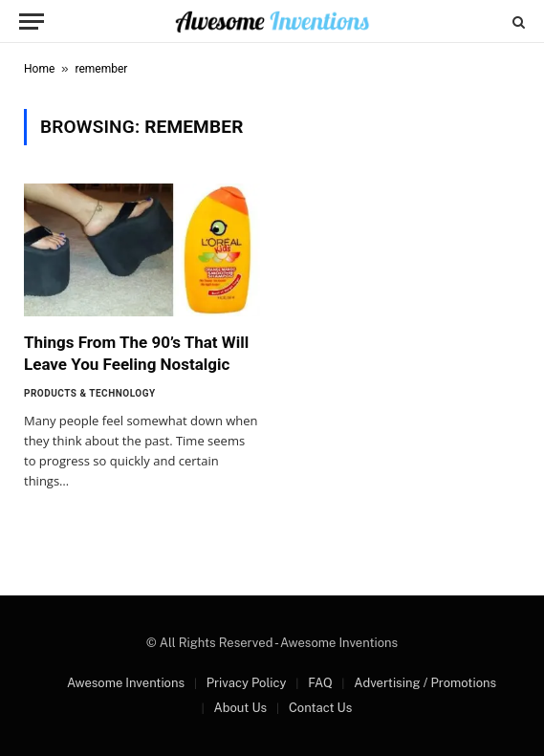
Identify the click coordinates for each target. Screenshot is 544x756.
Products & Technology (90, 393)
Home (39, 69)
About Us (240, 708)
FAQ (320, 683)
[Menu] (32, 22)
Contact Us (320, 708)
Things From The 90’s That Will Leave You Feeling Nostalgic (136, 353)
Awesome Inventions (126, 683)
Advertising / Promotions (425, 683)
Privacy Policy (247, 683)
